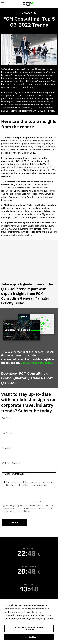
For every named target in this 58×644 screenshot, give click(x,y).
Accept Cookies (29, 637)
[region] (29, 622)
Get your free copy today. (37, 363)
